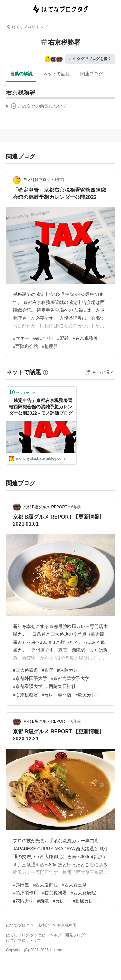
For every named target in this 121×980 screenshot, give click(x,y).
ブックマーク (22, 392)
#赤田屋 (21, 885)
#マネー (21, 338)
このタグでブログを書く (90, 59)
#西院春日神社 (61, 686)
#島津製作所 (25, 893)
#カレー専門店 (57, 695)
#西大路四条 (25, 670)
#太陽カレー (70, 670)
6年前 (76, 507)
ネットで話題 (56, 74)
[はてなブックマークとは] (45, 372)
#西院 (48, 670)
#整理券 (50, 346)
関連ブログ (92, 74)
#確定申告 (43, 338)
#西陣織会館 (25, 346)
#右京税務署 (85, 338)
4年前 (59, 180)
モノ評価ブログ (37, 180)
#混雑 (63, 338)
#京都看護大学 (28, 686)
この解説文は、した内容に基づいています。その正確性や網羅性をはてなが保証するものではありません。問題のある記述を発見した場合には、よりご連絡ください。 (37, 107)
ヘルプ (55, 935)
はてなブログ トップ (27, 27)
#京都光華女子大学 (70, 678)
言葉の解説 (21, 74)
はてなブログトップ (24, 941)
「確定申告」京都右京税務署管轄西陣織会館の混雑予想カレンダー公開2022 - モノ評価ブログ (41, 407)
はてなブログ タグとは (26, 935)
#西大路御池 (45, 885)
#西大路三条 (74, 885)
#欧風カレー (88, 695)
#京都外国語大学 (30, 678)
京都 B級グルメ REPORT (45, 507)
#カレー (61, 901)
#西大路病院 (83, 893)
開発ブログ (75, 935)
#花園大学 (23, 901)
